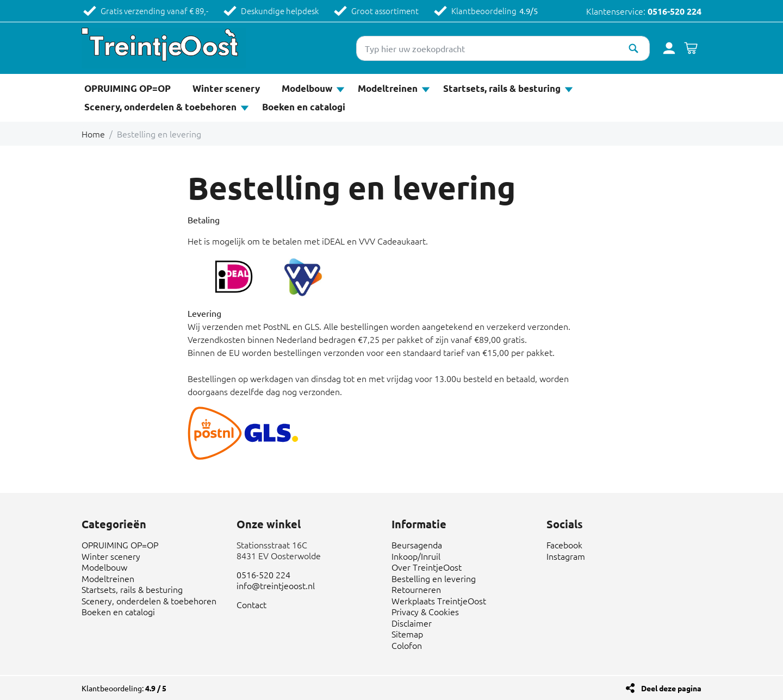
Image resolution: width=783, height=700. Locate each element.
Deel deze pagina (671, 688)
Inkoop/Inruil (416, 556)
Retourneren (416, 589)
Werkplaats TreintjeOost (439, 601)
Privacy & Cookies (425, 611)
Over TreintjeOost (427, 567)
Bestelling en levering (434, 578)
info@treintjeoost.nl (276, 585)
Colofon (407, 645)
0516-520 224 (675, 11)
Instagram (566, 556)
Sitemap (407, 634)
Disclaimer (412, 623)
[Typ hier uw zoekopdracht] (503, 48)
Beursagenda (417, 545)
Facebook (564, 545)
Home (93, 134)
